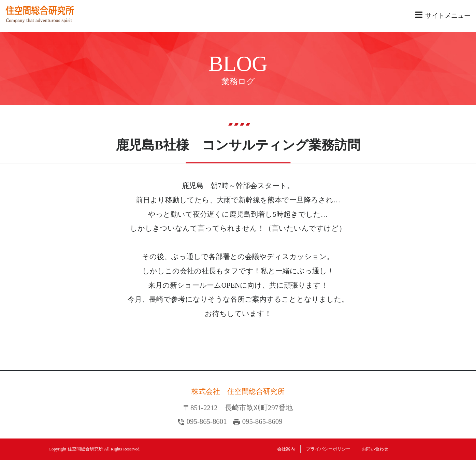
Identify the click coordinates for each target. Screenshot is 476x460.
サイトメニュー (443, 15)
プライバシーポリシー (328, 449)
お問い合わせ (375, 449)
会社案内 (286, 449)
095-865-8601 (207, 421)
